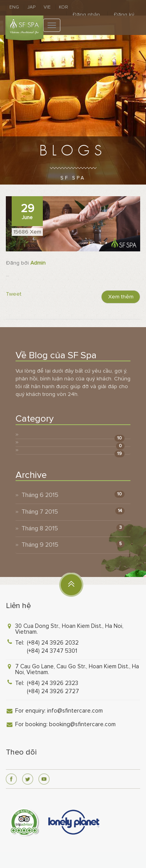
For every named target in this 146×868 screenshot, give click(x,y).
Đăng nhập (86, 15)
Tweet (14, 294)
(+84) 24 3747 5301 (52, 651)
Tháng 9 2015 (40, 545)
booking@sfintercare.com (82, 724)
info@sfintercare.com (75, 711)
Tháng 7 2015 (40, 512)
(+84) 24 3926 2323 (53, 683)
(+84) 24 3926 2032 (53, 643)
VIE (47, 7)
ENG (14, 7)
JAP (31, 7)
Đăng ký (124, 15)
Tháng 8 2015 (40, 528)
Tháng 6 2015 (40, 495)
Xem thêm (121, 297)
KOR (63, 7)
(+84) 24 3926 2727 (53, 691)
